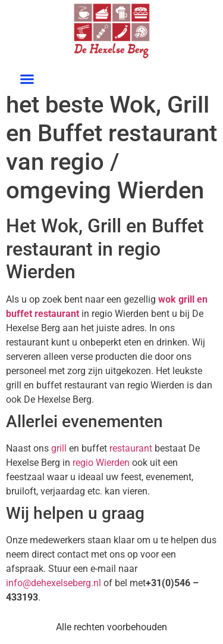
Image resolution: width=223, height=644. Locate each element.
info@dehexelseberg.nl (54, 583)
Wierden (113, 463)
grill (59, 448)
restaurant (57, 314)
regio (83, 463)
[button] (27, 79)
